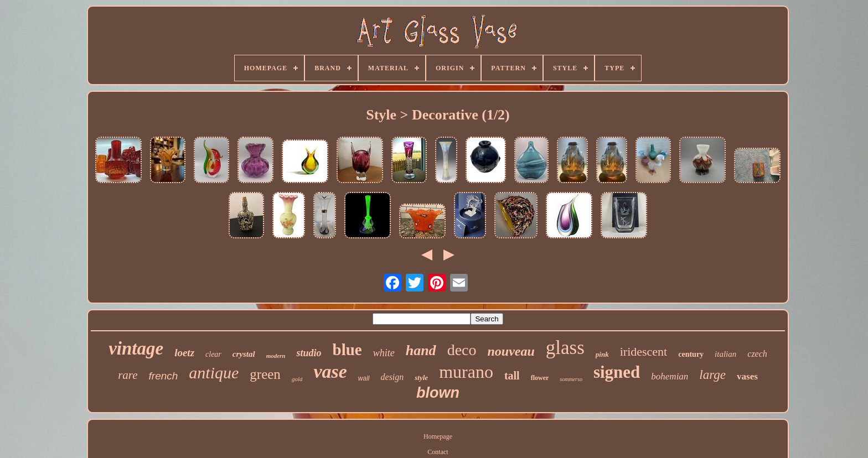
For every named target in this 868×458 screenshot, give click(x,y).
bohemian (670, 376)
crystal (244, 354)
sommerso (571, 379)
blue (347, 350)
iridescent (644, 352)
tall (512, 376)
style (421, 378)
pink (602, 354)
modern (276, 356)
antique (214, 373)
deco (462, 350)
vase (330, 371)
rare (128, 375)
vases (747, 376)
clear (213, 354)
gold (297, 379)
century (691, 354)
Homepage (438, 436)
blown (438, 393)
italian (725, 354)
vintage (136, 348)
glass (565, 348)
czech (757, 354)
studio (309, 353)
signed (617, 372)
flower (540, 378)
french (164, 376)
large (712, 375)
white (384, 353)
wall (364, 378)
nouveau (511, 351)
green (265, 374)
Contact (438, 452)
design (392, 377)
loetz (184, 353)
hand (421, 350)
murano (466, 372)
